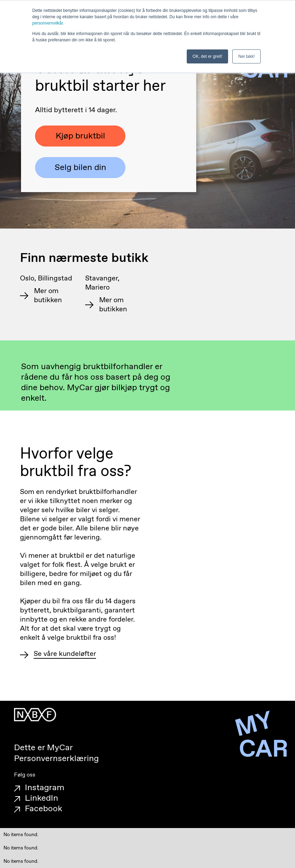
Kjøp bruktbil (80, 136)
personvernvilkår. (48, 23)
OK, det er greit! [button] (208, 56)
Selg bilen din (80, 168)
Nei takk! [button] (246, 56)
